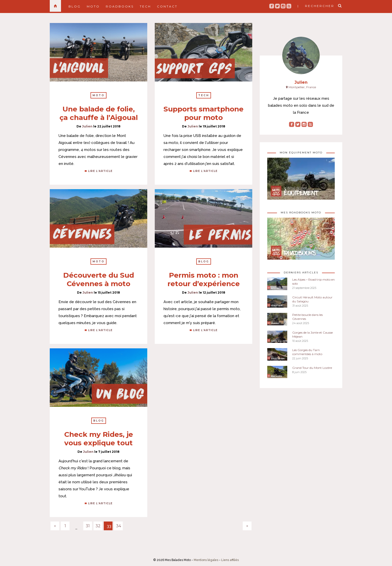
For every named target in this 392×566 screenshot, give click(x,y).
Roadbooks (120, 6)
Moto (93, 6)
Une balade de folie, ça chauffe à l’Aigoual (99, 113)
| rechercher (316, 6)
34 (118, 526)
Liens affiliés (230, 560)
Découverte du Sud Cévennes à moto (99, 279)
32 (98, 526)
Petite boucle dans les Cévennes (307, 317)
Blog (75, 6)
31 (88, 526)
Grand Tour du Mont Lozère (312, 368)
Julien (87, 126)
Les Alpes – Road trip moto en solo (313, 282)
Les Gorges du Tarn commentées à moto (307, 352)
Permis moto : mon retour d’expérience (204, 279)
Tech (145, 6)
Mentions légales (206, 560)
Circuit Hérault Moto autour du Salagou (312, 299)
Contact (167, 6)
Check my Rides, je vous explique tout (99, 439)
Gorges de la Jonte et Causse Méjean (312, 334)
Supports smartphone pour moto (203, 113)
